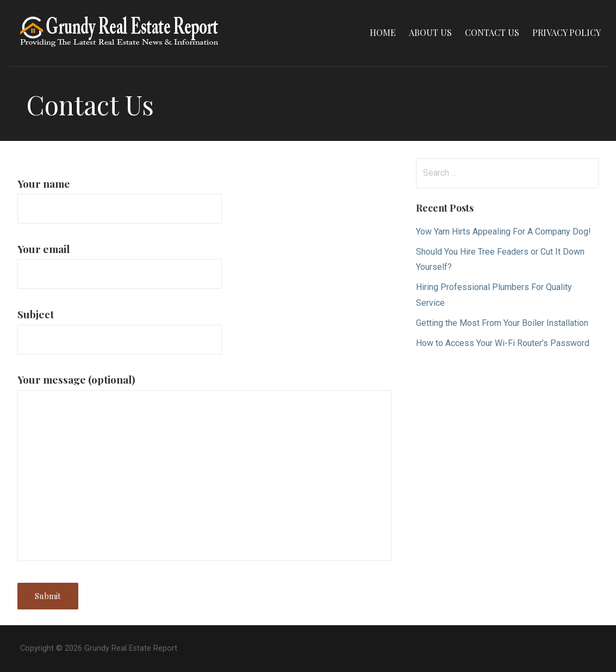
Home (383, 32)
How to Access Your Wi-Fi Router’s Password (503, 343)
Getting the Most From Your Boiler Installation (502, 323)
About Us (430, 32)
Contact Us (492, 32)
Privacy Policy (567, 32)
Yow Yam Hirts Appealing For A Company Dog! (503, 232)
